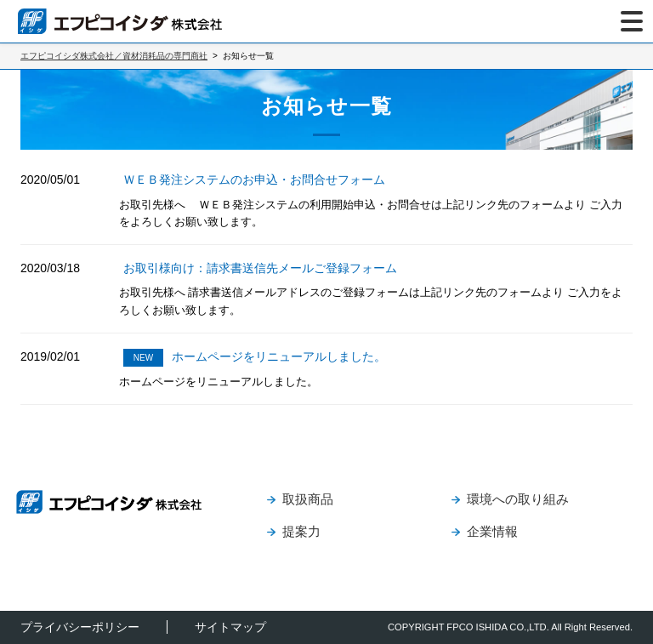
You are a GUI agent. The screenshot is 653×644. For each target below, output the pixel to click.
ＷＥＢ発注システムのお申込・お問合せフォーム (254, 180)
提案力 (301, 531)
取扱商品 (308, 499)
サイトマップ (230, 627)
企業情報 (492, 531)
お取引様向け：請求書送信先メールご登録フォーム (260, 268)
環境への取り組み (518, 499)
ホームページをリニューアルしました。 (255, 356)
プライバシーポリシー (80, 627)
